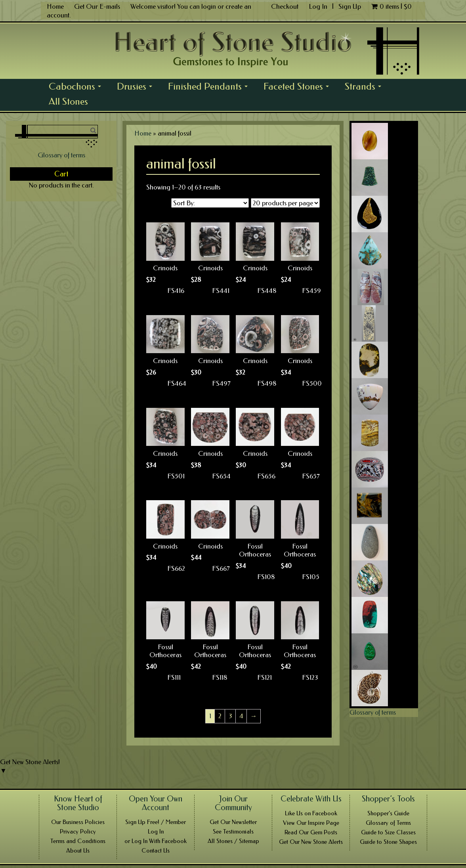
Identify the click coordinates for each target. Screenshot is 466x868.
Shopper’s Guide (388, 813)
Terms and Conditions (78, 841)
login (209, 6)
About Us (78, 851)
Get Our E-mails (97, 6)
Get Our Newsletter (233, 822)
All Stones (68, 101)
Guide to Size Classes (388, 832)
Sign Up (350, 6)
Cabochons (77, 87)
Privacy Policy (78, 832)
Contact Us (156, 851)
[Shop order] (210, 203)
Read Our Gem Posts (311, 832)
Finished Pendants (210, 87)
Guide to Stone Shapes (388, 842)
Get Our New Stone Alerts (311, 842)
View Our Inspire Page (311, 823)
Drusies (137, 87)
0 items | (392, 6)
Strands (365, 87)
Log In (319, 6)
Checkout (285, 6)
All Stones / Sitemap (233, 841)
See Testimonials (233, 832)
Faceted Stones (298, 87)
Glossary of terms (61, 155)
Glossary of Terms (388, 823)
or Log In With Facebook (156, 841)
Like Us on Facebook (311, 813)
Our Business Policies (78, 822)
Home (55, 6)
